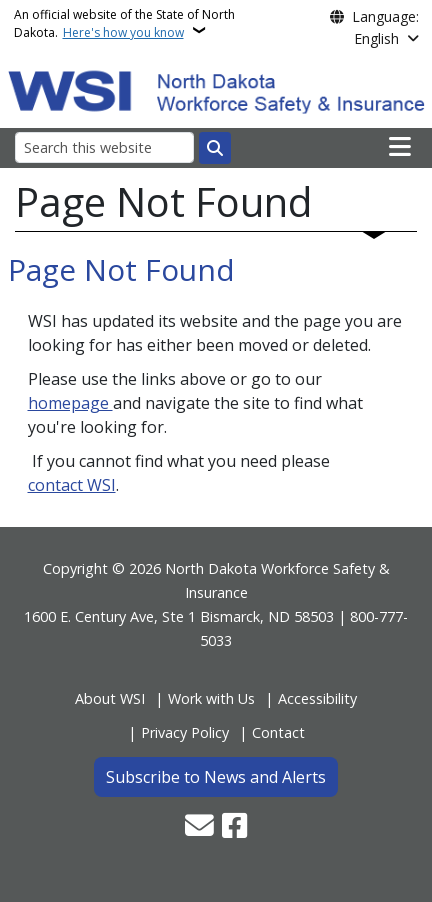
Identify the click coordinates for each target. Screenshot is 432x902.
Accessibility (317, 698)
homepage (70, 403)
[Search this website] (104, 147)
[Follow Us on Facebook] (234, 827)
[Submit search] (215, 148)
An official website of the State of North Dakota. (124, 23)
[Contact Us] (199, 827)
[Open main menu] (400, 147)
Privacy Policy (185, 732)
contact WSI (72, 485)
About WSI (110, 698)
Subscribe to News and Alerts (216, 777)
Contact (278, 732)
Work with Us (211, 698)
